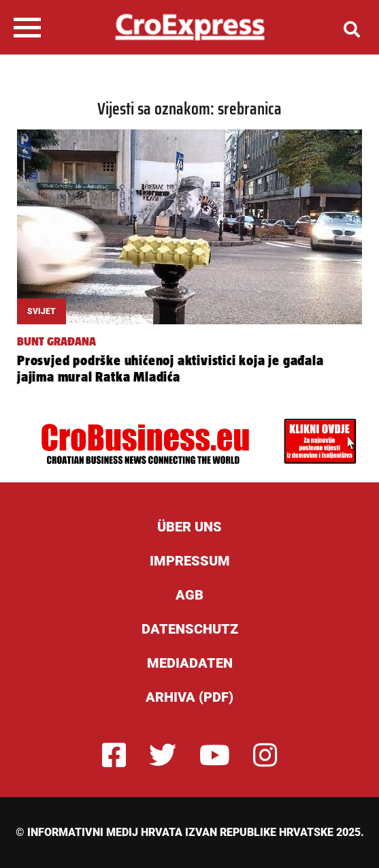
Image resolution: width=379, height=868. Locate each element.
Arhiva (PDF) (189, 697)
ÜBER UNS (189, 527)
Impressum (190, 561)
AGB (189, 595)
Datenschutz (190, 629)
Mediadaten (190, 663)
